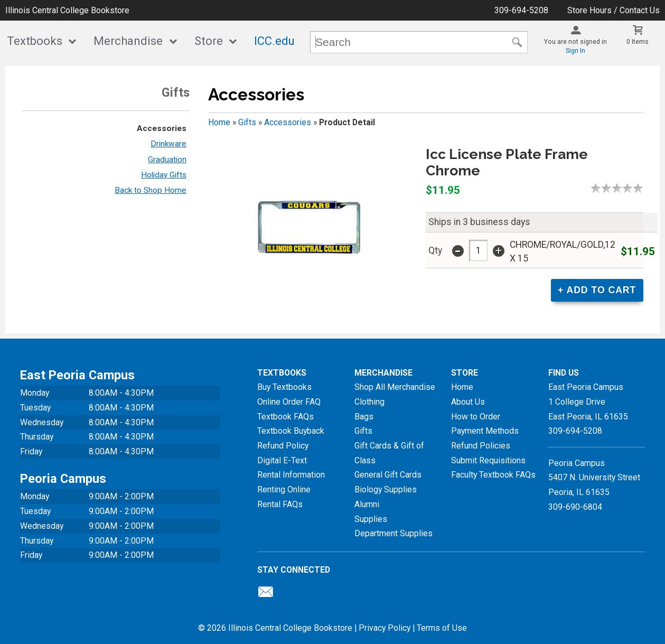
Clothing (369, 402)
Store (209, 41)
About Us (468, 402)
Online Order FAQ (289, 402)
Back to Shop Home (151, 190)
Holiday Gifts (164, 175)
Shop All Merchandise (395, 387)
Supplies (371, 519)
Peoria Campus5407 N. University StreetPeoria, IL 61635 (594, 478)
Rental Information (291, 475)
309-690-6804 (575, 507)
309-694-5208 (521, 10)
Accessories (162, 128)
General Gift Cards (388, 475)
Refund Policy (283, 446)
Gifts (247, 122)
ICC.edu (274, 41)
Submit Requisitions (488, 460)
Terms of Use (442, 628)
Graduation (167, 160)
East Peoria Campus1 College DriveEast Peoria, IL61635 (588, 402)
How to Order (476, 417)
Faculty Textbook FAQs (493, 475)
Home (219, 122)
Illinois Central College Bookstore (67, 10)
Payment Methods (485, 431)
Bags (364, 417)
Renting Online (284, 489)
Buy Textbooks (284, 387)
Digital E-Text (282, 460)
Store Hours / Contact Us (614, 10)
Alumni (367, 504)
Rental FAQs (280, 504)
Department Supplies (394, 533)
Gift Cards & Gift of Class (389, 453)
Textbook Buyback (291, 431)
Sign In (575, 51)
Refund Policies (481, 446)
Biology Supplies (386, 489)
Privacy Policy (385, 628)
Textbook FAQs (285, 417)
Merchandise (128, 41)
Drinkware (168, 144)
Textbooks (35, 41)
